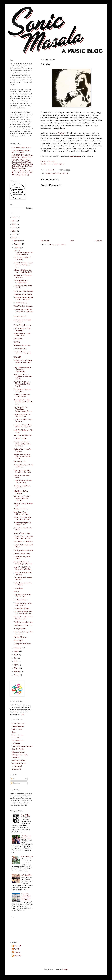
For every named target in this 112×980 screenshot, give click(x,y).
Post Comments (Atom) (58, 245)
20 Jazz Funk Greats (18, 724)
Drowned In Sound (18, 726)
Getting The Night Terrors (22, 644)
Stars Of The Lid (63, 173)
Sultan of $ (17, 357)
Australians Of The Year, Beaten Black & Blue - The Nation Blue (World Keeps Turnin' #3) (23, 173)
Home (72, 241)
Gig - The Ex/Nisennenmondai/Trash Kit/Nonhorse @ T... (24, 252)
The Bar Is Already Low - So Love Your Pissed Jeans (26, 897)
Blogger (65, 969)
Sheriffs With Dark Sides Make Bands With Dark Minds (23, 456)
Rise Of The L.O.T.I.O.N (26, 816)
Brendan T (18, 946)
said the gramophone (19, 763)
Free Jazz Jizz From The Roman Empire (22, 396)
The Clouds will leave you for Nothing (23, 390)
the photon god (17, 766)
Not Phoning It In (20, 462)
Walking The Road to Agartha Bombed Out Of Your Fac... (23, 377)
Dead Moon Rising (20, 349)
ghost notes (18, 956)
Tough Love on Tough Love (23, 625)
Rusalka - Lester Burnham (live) (52, 164)
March (16, 668)
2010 (14, 238)
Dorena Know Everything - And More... (23, 321)
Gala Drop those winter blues (23, 622)
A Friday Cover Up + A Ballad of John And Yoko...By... (22, 498)
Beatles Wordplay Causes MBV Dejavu (22, 335)
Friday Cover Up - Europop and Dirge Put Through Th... (23, 362)
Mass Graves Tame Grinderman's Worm (21, 513)
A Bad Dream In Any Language (21, 492)
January (17, 675)
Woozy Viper (18, 640)
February (17, 671)
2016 (14, 218)
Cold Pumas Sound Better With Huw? (22, 329)
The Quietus (16, 743)
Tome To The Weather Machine (22, 746)
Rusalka (61, 133)
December (18, 241)
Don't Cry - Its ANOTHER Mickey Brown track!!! (23, 426)
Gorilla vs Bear (17, 729)
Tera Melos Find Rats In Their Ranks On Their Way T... (22, 384)
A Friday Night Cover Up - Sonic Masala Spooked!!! (23, 271)
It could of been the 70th (22, 533)
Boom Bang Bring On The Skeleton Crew (23, 524)
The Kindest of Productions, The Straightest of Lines (23, 613)
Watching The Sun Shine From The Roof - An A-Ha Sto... (23, 402)
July (16, 655)
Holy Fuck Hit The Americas (26, 837)
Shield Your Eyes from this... (23, 306)
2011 (14, 234)
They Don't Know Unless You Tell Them (22, 596)
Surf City (17, 342)
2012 (14, 231)
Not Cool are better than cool (23, 291)
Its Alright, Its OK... (20, 629)
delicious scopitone (18, 752)
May (16, 661)
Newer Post (45, 241)
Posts (14, 779)
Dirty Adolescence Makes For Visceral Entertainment (22, 370)
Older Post (98, 241)
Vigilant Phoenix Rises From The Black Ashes (23, 618)
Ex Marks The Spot (20, 439)
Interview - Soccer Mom (22, 345)
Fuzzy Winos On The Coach (23, 542)
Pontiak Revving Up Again (23, 294)
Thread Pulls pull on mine (22, 325)
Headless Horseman (20, 600)
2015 (14, 221)
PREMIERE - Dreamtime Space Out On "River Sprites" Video (22, 156)
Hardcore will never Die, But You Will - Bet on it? (23, 299)
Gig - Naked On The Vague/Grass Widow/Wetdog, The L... (23, 409)
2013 (14, 228)
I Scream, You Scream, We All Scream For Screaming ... (24, 311)
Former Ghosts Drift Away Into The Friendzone (23, 518)
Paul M (17, 949)
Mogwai (49, 173)
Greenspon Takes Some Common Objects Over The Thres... (22, 444)
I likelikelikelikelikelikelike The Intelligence (23, 482)
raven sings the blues (19, 760)
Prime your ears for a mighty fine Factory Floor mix (23, 537)
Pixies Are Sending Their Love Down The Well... (22, 471)
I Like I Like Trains (20, 303)
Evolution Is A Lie (20, 317)
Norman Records (17, 735)
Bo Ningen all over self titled (23, 550)
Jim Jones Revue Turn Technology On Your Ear (23, 563)
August (17, 651)
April (16, 665)
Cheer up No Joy (27, 857)
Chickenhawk (18, 588)
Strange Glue (16, 738)
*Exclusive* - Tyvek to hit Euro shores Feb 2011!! (23, 353)
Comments (15, 783)
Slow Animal (18, 339)
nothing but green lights (20, 755)
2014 (14, 224)
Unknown (17, 952)
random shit (16, 758)
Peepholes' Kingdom (21, 637)
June (16, 658)
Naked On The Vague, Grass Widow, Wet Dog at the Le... (23, 265)
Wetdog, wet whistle (20, 509)
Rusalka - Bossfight (48, 161)
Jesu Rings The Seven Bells (23, 435)
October (17, 247)
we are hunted (16, 769)
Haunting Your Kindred (22, 608)
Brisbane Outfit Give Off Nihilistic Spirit (22, 415)
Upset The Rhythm (18, 749)
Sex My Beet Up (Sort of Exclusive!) (22, 259)
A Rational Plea (27, 875)
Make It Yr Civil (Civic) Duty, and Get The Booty (23, 568)
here (15, 712)
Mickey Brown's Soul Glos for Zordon (23, 584)
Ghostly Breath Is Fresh (22, 553)
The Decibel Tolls (18, 741)
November (18, 244)
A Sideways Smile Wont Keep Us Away (22, 487)
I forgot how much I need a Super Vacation (23, 604)
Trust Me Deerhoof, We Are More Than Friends (21, 151)
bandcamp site (74, 156)
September (18, 648)
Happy (14, 732)
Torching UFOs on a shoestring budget (21, 282)
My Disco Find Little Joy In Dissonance (23, 421)
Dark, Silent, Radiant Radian (21, 148)
